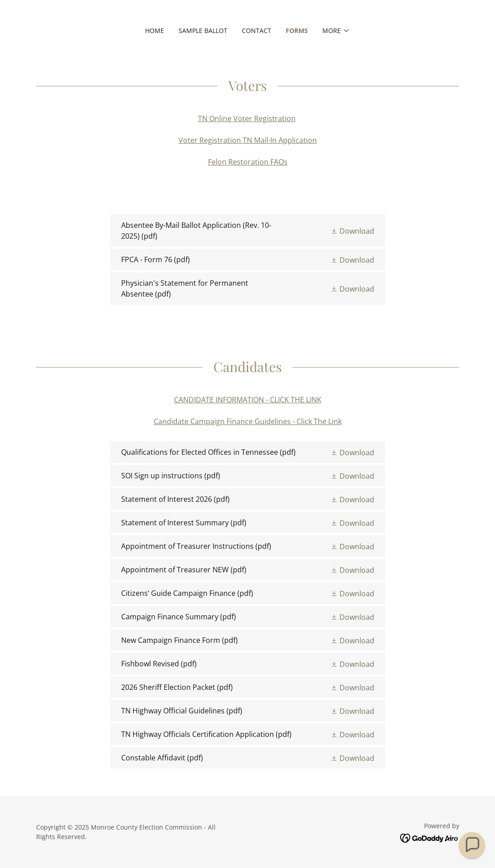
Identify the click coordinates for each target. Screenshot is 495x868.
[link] (248, 231)
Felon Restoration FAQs (248, 162)
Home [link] (155, 31)
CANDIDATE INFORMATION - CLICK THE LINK (248, 400)
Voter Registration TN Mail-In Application (248, 140)
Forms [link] (297, 31)
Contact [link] (257, 31)
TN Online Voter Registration (247, 118)
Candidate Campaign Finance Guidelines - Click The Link (248, 421)
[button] (336, 31)
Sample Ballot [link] (203, 31)
